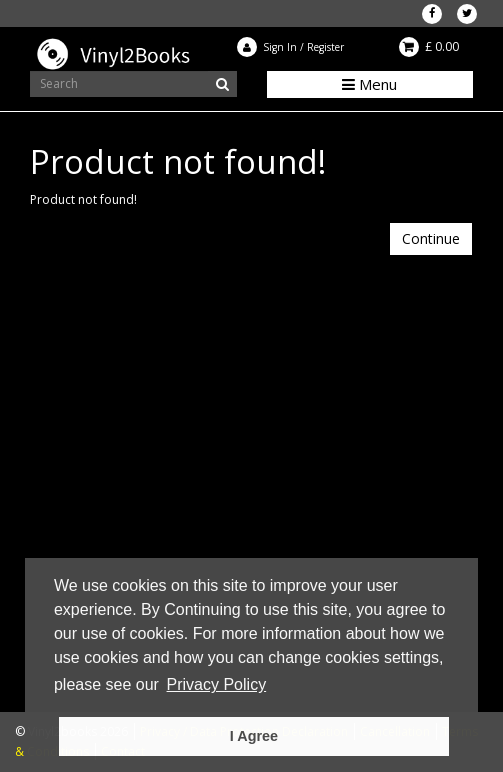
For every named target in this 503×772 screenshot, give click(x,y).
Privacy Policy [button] (217, 684)
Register (325, 47)
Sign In (280, 47)
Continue (431, 238)
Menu (369, 84)
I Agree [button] (254, 736)
